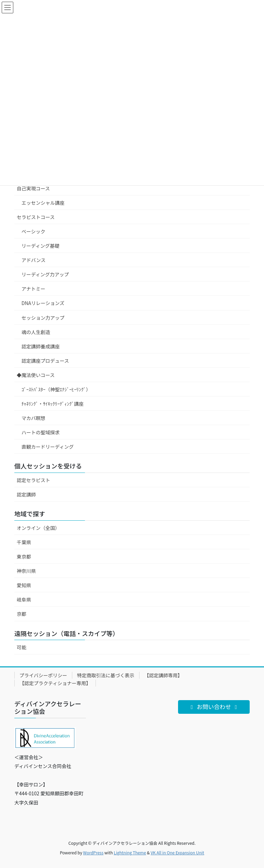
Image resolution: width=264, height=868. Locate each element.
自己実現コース (33, 188)
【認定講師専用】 (163, 675)
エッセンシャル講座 (43, 203)
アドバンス (33, 260)
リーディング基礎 (40, 246)
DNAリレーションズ (43, 303)
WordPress (93, 852)
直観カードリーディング (48, 447)
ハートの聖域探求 (41, 432)
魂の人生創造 (36, 332)
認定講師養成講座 (41, 346)
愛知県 (24, 585)
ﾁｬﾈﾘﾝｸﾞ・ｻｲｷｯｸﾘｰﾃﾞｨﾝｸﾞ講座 (53, 404)
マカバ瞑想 (33, 418)
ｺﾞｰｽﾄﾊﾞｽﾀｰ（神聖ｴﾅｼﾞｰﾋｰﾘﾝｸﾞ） (56, 389)
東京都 (24, 556)
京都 (21, 614)
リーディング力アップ (45, 274)
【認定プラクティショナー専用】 (55, 683)
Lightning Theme (130, 852)
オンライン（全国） (38, 528)
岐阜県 (24, 599)
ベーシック (33, 231)
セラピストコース (36, 217)
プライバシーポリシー (43, 675)
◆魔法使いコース (36, 375)
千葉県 (24, 542)
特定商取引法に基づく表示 (106, 675)
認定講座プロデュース (45, 361)
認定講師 (26, 494)
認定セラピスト (33, 480)
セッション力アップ (43, 318)
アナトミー (33, 289)
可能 (21, 647)
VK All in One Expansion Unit (178, 852)
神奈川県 (26, 571)
